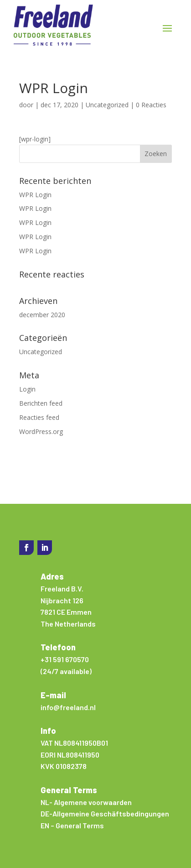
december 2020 (42, 315)
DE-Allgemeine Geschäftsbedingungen (105, 813)
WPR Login (35, 195)
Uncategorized (107, 105)
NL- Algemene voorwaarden (86, 802)
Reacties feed (39, 417)
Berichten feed (41, 403)
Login (27, 389)
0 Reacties (151, 105)
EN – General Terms (72, 825)
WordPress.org (41, 431)
